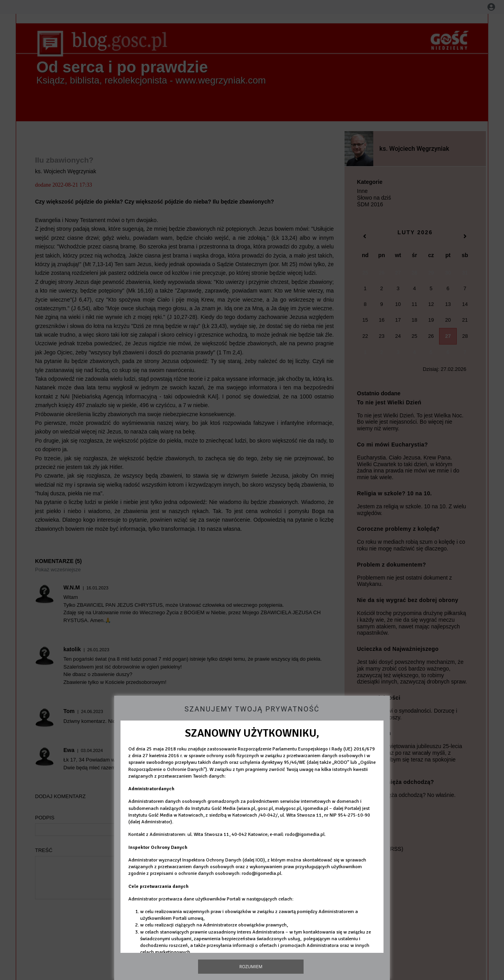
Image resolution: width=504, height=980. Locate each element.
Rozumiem (251, 966)
